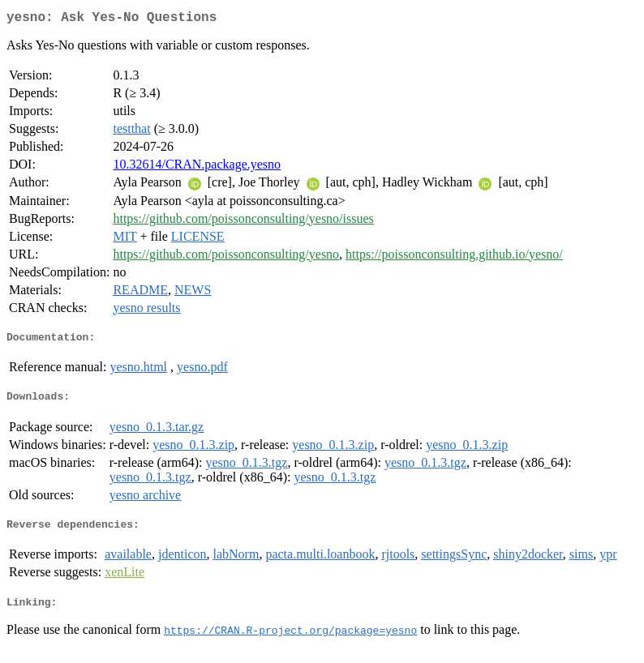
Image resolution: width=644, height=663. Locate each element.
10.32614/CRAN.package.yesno (197, 167)
